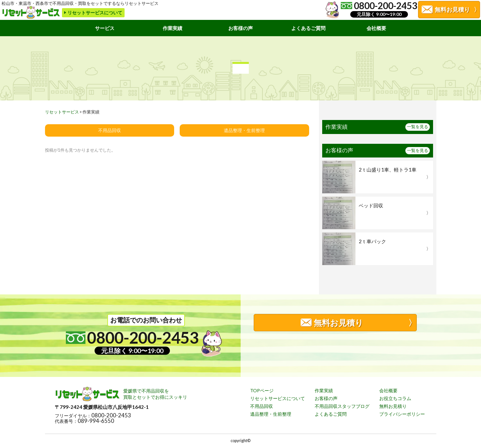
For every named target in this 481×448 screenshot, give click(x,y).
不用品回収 (110, 130)
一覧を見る (418, 127)
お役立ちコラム (395, 398)
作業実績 (173, 28)
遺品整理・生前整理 (244, 130)
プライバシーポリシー (402, 414)
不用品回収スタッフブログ (342, 406)
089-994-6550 (96, 421)
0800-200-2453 (111, 416)
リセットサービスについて (278, 398)
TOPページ (262, 390)
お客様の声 (241, 28)
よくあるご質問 (308, 28)
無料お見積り (393, 406)
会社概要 (376, 28)
